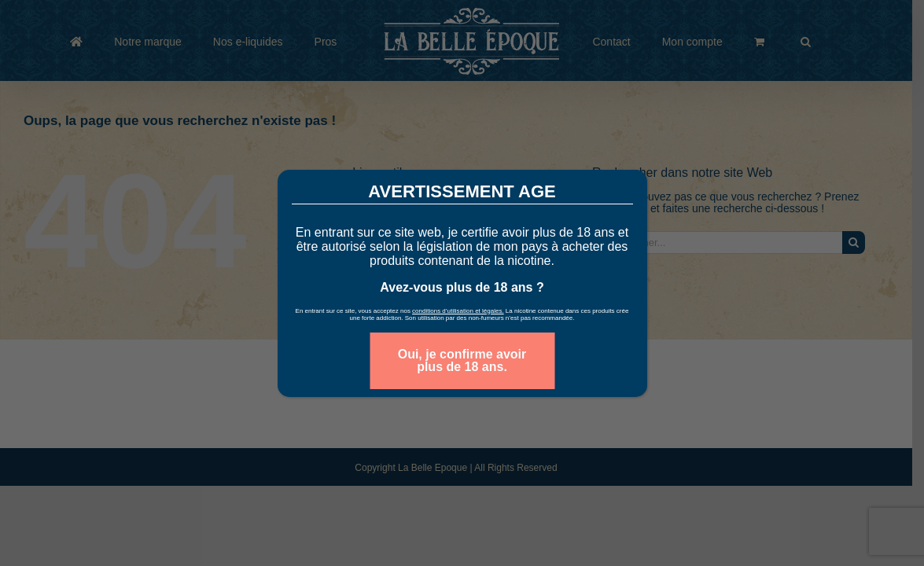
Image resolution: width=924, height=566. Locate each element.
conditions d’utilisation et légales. (458, 311)
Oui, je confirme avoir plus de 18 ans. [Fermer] (462, 360)
